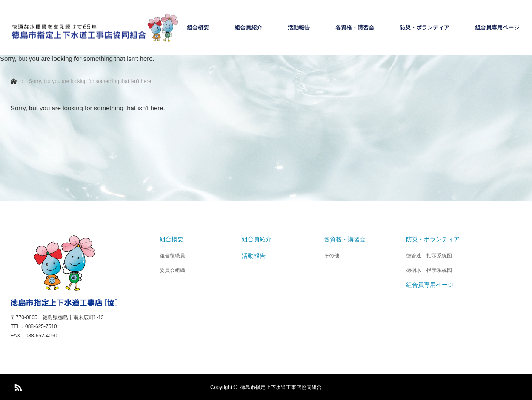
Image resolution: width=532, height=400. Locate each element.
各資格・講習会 (355, 28)
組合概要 (198, 28)
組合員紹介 (248, 28)
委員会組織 (172, 270)
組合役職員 (172, 256)
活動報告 (299, 28)
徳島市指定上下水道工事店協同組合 (281, 387)
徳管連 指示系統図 (429, 256)
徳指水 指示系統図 (429, 270)
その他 (332, 256)
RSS (17, 386)
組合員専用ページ (497, 28)
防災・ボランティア (425, 28)
